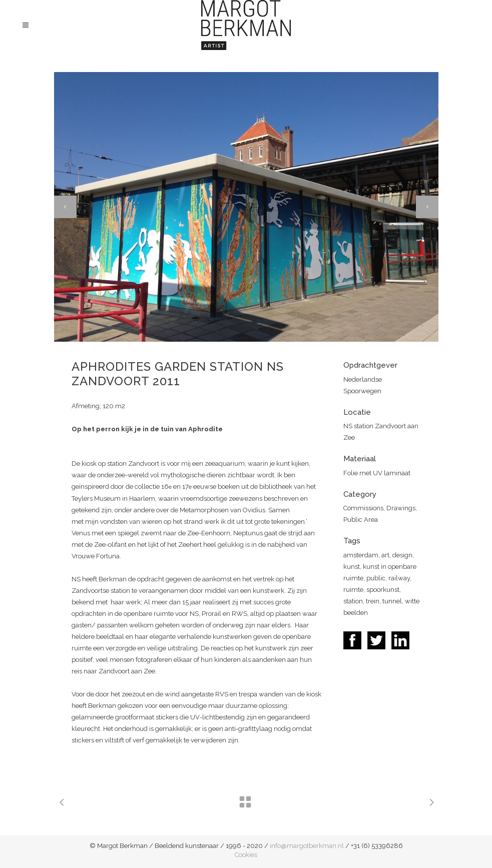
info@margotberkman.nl (307, 846)
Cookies (246, 855)
